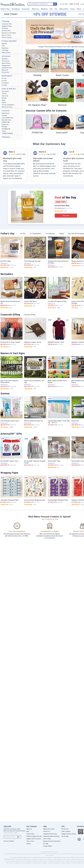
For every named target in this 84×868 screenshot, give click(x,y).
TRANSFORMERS (7, 133)
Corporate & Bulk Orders (50, 834)
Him (51, 9)
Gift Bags (5, 28)
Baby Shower (6, 63)
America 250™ (6, 31)
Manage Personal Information (52, 841)
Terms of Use (30, 841)
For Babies (5, 83)
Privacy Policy (30, 834)
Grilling (62, 234)
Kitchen (4, 98)
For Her (4, 78)
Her (56, 9)
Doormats (5, 96)
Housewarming (7, 68)
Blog (28, 831)
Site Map (46, 844)
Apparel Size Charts (49, 829)
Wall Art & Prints (7, 107)
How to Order (47, 839)
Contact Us (46, 831)
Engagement (6, 65)
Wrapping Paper (7, 26)
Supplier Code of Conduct (34, 839)
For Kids (4, 85)
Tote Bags (5, 50)
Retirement (5, 72)
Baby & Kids (64, 9)
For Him (4, 81)
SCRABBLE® (6, 129)
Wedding (44, 9)
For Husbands (50, 234)
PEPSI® (4, 127)
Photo (79, 9)
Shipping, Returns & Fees (69, 834)
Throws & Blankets (8, 105)
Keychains (5, 48)
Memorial (35, 9)
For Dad (23, 234)
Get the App (65, 836)
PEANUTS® (6, 122)
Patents (29, 844)
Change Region (48, 846)
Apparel (4, 44)
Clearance (6, 137)
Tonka (4, 131)
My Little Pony (6, 120)
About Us (29, 829)
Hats (3, 46)
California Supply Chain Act (34, 836)
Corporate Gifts (7, 24)
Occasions (26, 9)
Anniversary (6, 61)
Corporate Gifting (30, 315)
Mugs (4, 100)
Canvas (4, 94)
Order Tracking (66, 831)
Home (73, 9)
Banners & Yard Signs (9, 33)
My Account (65, 829)
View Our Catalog (9, 841)
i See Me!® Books (8, 118)
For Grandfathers (35, 234)
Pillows (4, 103)
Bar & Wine (5, 91)
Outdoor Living (6, 37)
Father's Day (5, 9)
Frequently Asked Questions (51, 836)
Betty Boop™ (6, 113)
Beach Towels (6, 35)
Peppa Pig (5, 124)
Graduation (16, 9)
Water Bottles (6, 53)
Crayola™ (5, 115)
